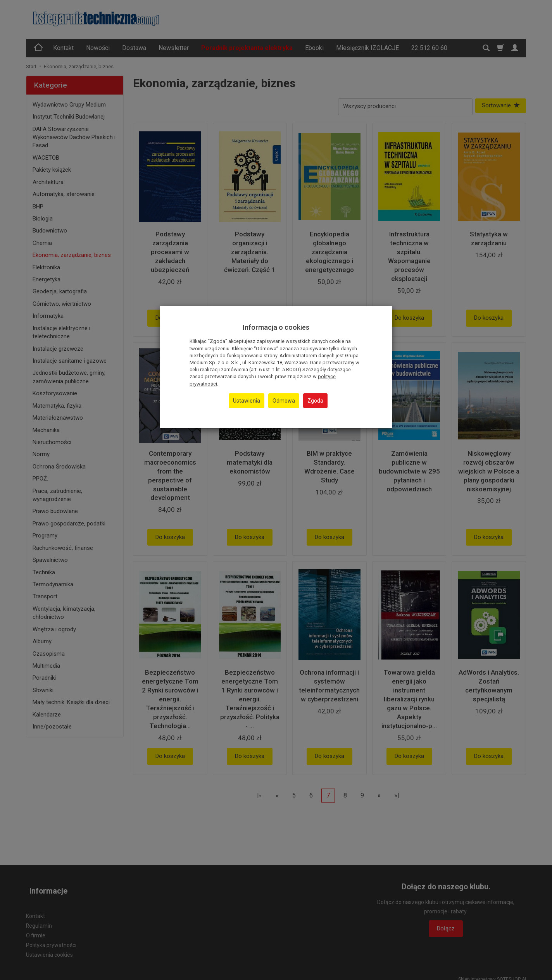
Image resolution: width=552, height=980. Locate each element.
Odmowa (284, 401)
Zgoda (315, 401)
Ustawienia (247, 401)
